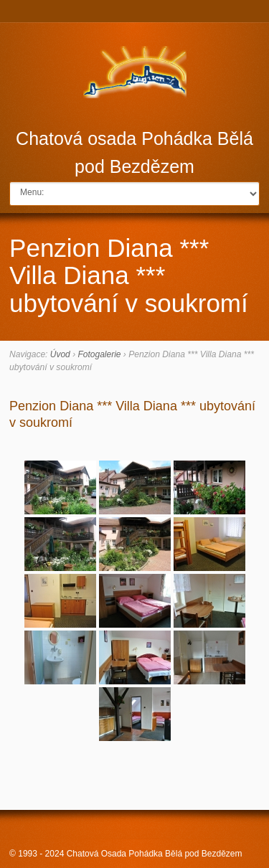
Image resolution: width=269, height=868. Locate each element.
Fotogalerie (99, 354)
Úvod (60, 354)
